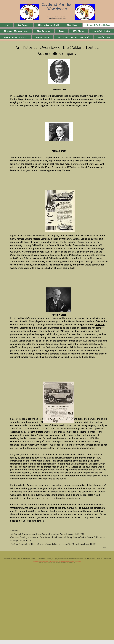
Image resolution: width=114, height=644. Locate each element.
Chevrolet (100, 324)
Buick (35, 328)
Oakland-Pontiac (57, 5)
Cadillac (47, 328)
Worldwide (57, 9)
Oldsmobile (25, 328)
